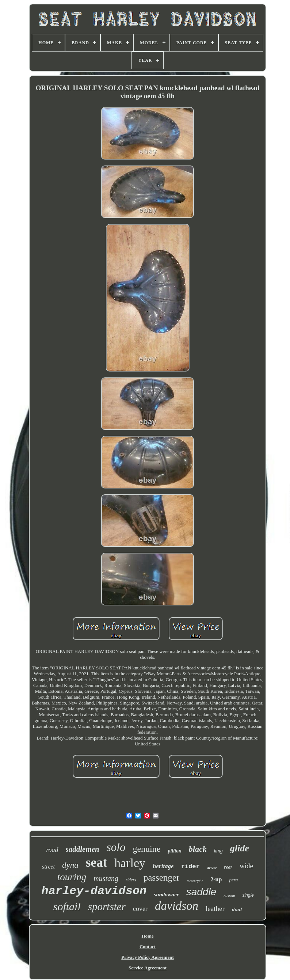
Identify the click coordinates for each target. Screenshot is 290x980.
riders (131, 880)
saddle (201, 892)
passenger (162, 878)
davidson (177, 906)
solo (116, 847)
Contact (148, 947)
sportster (107, 907)
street (48, 867)
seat (96, 863)
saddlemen (83, 849)
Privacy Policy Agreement (147, 957)
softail (67, 906)
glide (240, 848)
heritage (163, 866)
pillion (174, 851)
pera (233, 880)
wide (246, 866)
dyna (70, 865)
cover (140, 909)
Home (147, 936)
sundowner (166, 894)
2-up (216, 879)
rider (190, 867)
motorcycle (195, 881)
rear (228, 867)
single (248, 895)
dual (237, 909)
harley (130, 863)
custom (229, 896)
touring (72, 877)
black (198, 849)
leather (215, 909)
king (218, 851)
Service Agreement (148, 968)
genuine (146, 849)
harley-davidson (94, 891)
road (52, 850)
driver (212, 868)
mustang (106, 878)
